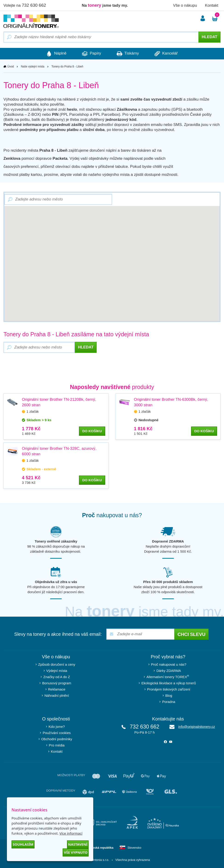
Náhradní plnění (57, 695)
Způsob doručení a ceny (57, 664)
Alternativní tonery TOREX (169, 677)
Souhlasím (23, 844)
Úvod (11, 67)
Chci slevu (191, 634)
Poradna (169, 702)
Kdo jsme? (57, 727)
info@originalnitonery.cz (196, 727)
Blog (169, 695)
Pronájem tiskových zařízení (169, 689)
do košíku (92, 431)
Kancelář (167, 54)
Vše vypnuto (76, 852)
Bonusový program (57, 683)
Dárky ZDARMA (169, 671)
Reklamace (57, 689)
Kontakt (212, 5)
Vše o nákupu (185, 5)
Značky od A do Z (57, 677)
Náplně (55, 54)
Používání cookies (57, 733)
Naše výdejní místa (33, 67)
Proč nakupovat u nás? (169, 664)
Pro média (57, 745)
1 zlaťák (33, 411)
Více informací (71, 833)
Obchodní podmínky (57, 739)
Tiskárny (128, 54)
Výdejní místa (57, 671)
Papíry (91, 54)
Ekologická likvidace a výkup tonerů (169, 683)
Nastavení (78, 844)
